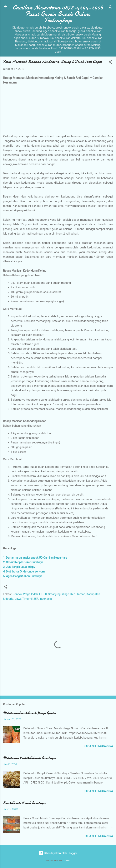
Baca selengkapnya (98, 746)
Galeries (67, 861)
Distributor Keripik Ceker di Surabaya (29, 758)
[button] (111, 63)
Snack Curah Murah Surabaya (24, 803)
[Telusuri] (111, 8)
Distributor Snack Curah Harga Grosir (29, 713)
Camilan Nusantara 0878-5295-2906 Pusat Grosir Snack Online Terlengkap (58, 14)
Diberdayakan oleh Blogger (58, 853)
